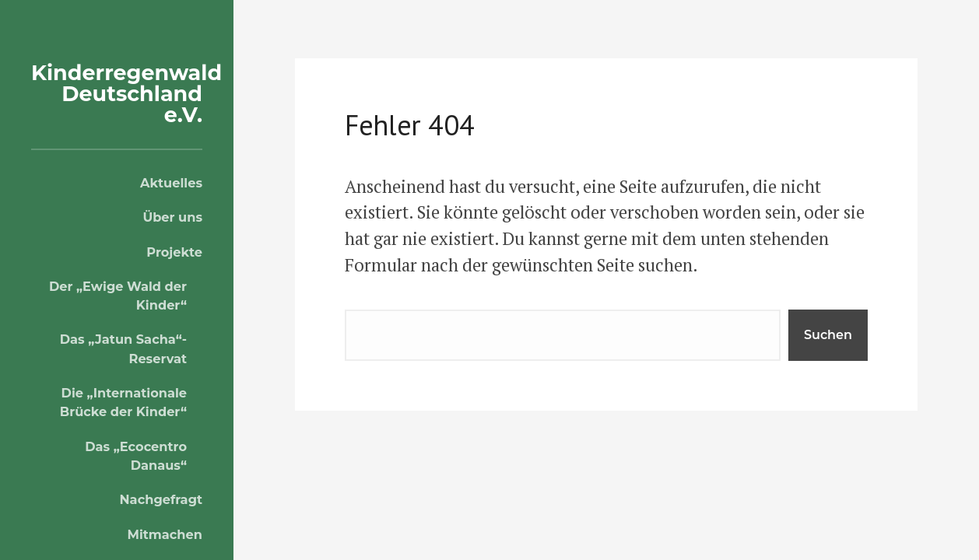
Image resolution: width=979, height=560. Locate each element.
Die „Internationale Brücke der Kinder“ (123, 402)
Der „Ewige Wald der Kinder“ (118, 296)
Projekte (174, 252)
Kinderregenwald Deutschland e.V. (126, 94)
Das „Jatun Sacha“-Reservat (123, 348)
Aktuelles (171, 183)
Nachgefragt (161, 499)
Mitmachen (165, 534)
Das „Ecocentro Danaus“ (136, 456)
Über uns (172, 217)
